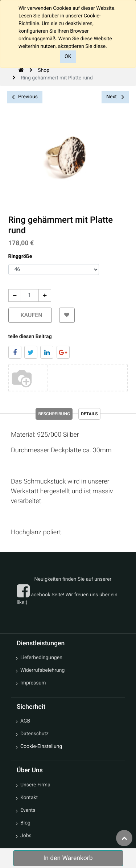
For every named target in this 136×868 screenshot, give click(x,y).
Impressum (33, 683)
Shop (44, 70)
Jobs (26, 836)
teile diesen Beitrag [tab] (30, 337)
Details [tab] (89, 414)
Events (28, 810)
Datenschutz (34, 734)
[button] (67, 315)
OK (68, 57)
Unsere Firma (35, 785)
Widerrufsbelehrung (42, 670)
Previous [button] (25, 97)
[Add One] (44, 295)
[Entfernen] (14, 295)
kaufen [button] (30, 315)
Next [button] (115, 97)
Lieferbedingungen (41, 658)
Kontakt (29, 798)
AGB (25, 721)
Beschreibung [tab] (54, 414)
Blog (25, 823)
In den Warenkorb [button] (68, 858)
